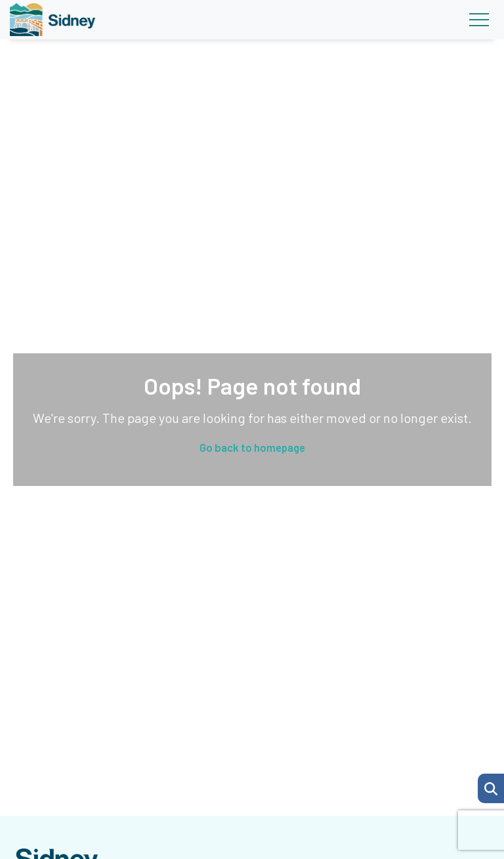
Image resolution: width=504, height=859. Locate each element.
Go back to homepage (252, 447)
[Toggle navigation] (479, 20)
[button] (491, 788)
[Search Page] (491, 787)
